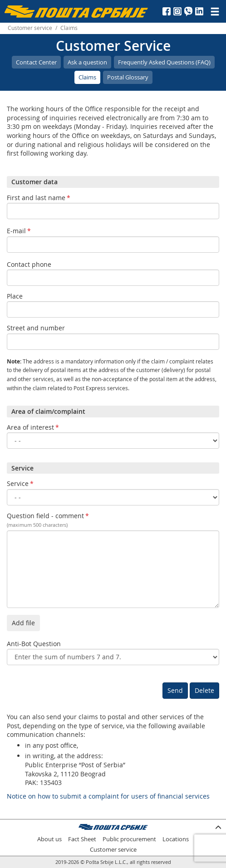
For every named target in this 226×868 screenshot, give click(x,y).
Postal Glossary (128, 77)
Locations (176, 839)
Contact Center (36, 62)
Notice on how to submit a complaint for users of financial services (108, 796)
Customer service (30, 28)
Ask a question (87, 62)
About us (49, 839)
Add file (23, 623)
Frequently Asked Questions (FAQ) (164, 62)
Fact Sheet (82, 839)
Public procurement (129, 839)
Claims (87, 77)
